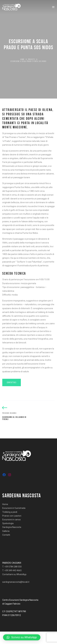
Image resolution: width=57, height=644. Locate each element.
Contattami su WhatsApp (14, 574)
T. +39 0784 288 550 (12, 567)
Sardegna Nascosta (12, 527)
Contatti (6, 535)
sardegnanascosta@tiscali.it (16, 582)
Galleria (6, 531)
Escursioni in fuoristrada (14, 508)
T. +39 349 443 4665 (12, 570)
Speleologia (8, 523)
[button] (22, 637)
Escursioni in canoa (11, 520)
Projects (32, 59)
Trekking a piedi (10, 512)
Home (22, 59)
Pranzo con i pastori (12, 516)
